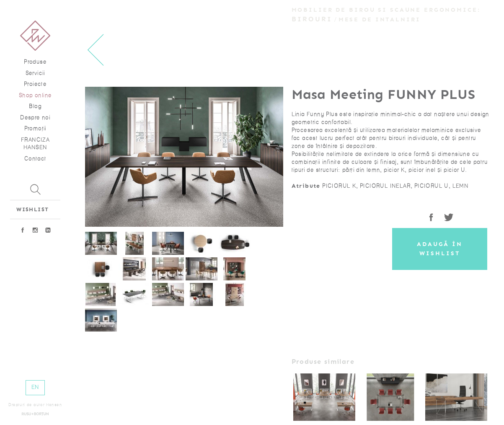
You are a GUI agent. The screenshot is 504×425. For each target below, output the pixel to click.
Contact (35, 159)
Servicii (35, 73)
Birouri (312, 19)
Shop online (35, 95)
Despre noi (35, 118)
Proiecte (35, 84)
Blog (35, 106)
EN (35, 387)
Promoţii (35, 128)
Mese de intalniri (380, 19)
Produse (35, 62)
